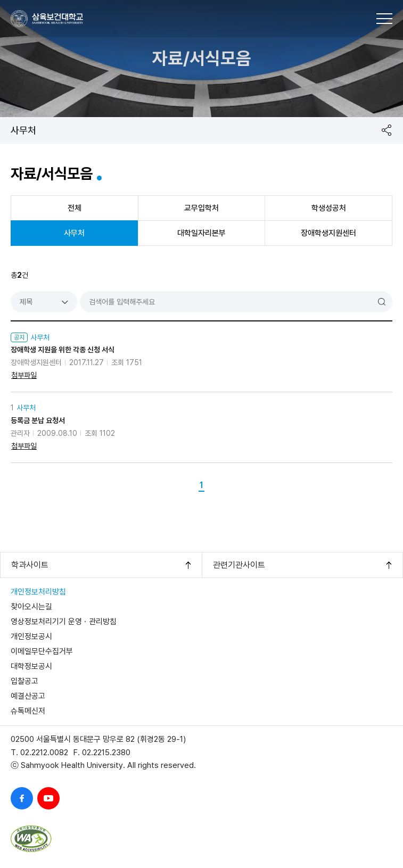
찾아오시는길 (31, 607)
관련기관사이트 (239, 565)
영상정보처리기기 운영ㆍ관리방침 (64, 622)
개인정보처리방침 (38, 592)
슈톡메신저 (28, 711)
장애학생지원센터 (328, 233)
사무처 (23, 130)
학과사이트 (30, 565)
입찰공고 (24, 681)
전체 (75, 208)
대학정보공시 (31, 666)
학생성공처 (329, 208)
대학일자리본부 (201, 233)
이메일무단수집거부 (42, 651)
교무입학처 (201, 208)
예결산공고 (28, 696)
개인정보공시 (31, 636)
